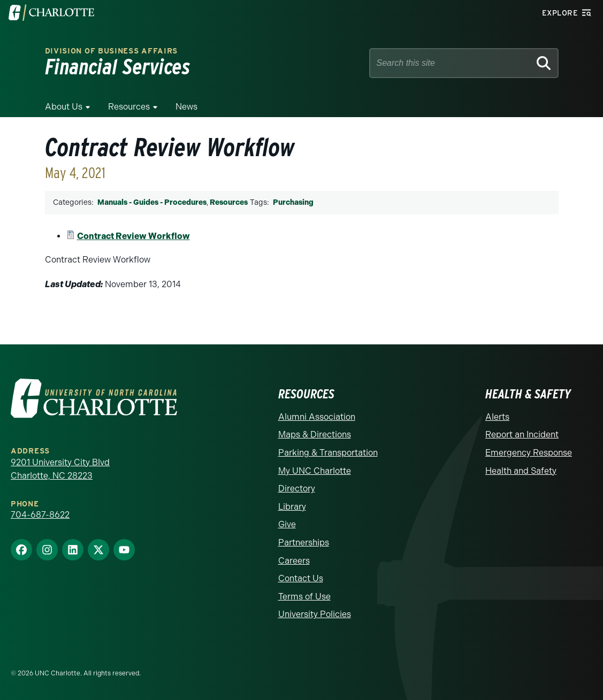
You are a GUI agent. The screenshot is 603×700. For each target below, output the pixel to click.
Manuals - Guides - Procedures (152, 202)
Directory (297, 489)
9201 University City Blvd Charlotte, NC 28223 (60, 469)
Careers (294, 561)
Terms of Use (304, 597)
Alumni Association (317, 417)
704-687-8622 (40, 515)
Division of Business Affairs (112, 51)
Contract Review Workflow (133, 236)
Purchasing (293, 202)
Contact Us (301, 578)
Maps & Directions (315, 434)
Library (292, 507)
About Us (64, 107)
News (186, 107)
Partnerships (304, 543)
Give (287, 524)
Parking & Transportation (328, 453)
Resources (129, 107)
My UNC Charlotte (315, 471)
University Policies (315, 614)
